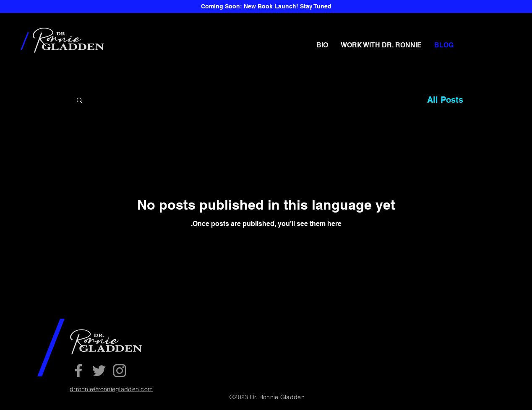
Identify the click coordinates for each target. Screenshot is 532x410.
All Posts (445, 100)
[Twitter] (99, 371)
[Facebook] (78, 371)
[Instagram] (120, 371)
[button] (80, 101)
